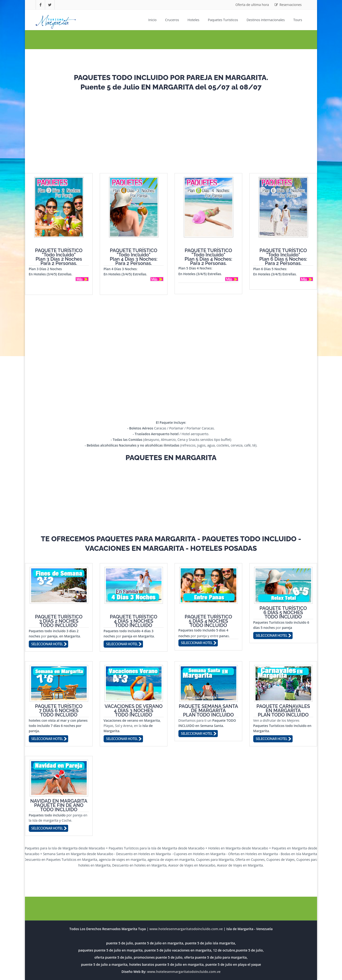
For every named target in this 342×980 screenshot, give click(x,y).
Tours (298, 20)
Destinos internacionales (266, 20)
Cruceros (172, 20)
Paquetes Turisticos (223, 20)
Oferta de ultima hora (252, 5)
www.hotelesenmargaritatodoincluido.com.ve (184, 972)
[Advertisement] (171, 130)
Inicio (152, 20)
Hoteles (194, 20)
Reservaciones (288, 5)
